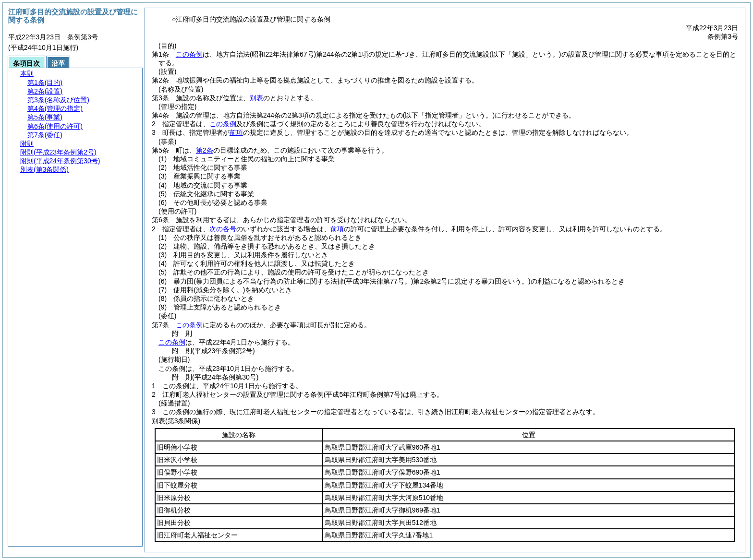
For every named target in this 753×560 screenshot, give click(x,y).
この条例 (189, 54)
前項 (236, 132)
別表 (256, 98)
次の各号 (223, 229)
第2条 (205, 150)
